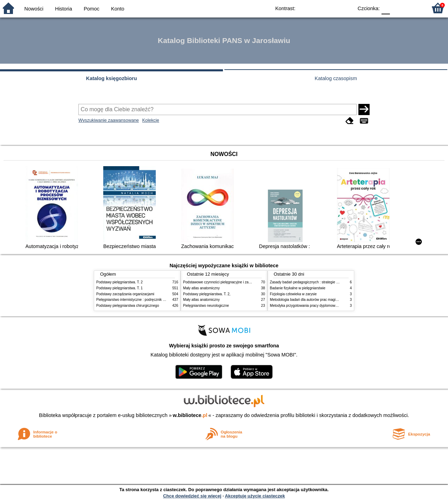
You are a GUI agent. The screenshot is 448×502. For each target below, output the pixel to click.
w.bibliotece (190, 415)
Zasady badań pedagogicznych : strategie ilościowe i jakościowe (320, 282)
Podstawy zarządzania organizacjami (125, 294)
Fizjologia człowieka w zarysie (293, 294)
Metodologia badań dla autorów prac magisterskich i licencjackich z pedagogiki (331, 300)
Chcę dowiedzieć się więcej (192, 496)
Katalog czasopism (336, 78)
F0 (386, 8)
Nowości (34, 9)
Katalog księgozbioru (112, 78)
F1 (398, 8)
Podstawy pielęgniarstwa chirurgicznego (128, 306)
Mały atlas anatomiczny (201, 288)
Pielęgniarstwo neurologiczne (206, 306)
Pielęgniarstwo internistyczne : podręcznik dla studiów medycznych (149, 300)
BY (346, 8)
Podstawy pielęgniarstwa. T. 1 (120, 288)
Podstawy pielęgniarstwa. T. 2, (207, 294)
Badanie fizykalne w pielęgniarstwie (298, 288)
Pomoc (92, 9)
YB (332, 8)
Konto (118, 9)
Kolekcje (150, 120)
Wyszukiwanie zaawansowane (109, 120)
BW (317, 8)
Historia (64, 9)
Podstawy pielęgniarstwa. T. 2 (120, 282)
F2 (414, 8)
